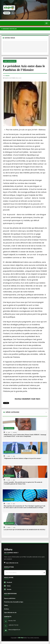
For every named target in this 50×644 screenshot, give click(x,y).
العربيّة (14, 13)
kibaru (7, 76)
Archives (6, 609)
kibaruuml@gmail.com (14, 630)
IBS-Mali (21, 638)
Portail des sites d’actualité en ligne (14, 602)
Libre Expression (10, 61)
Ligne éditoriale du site (11, 563)
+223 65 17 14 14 (13, 625)
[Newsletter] (44, 573)
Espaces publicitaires (10, 598)
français (7, 13)
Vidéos (6, 605)
